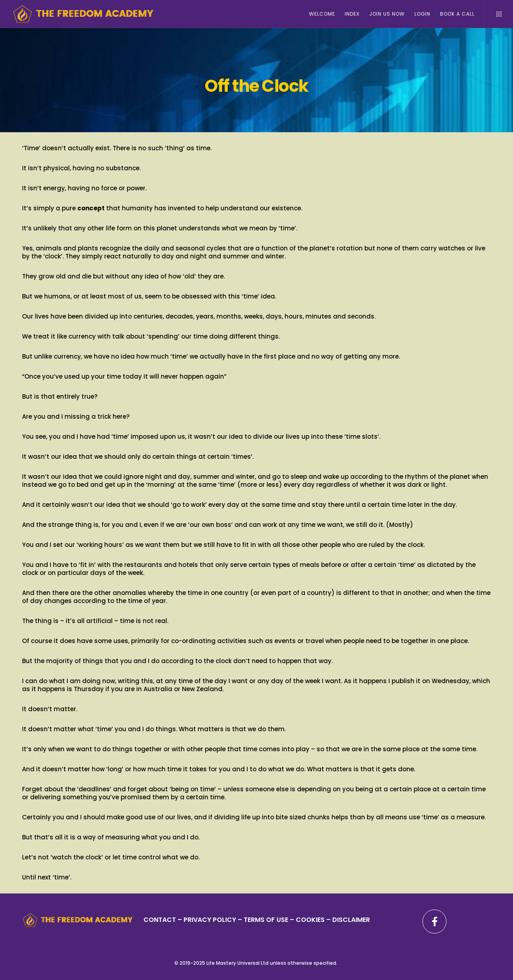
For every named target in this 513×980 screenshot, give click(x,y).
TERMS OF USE (266, 920)
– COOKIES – (310, 920)
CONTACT (160, 920)
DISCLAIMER (351, 920)
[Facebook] (434, 922)
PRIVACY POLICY (211, 920)
